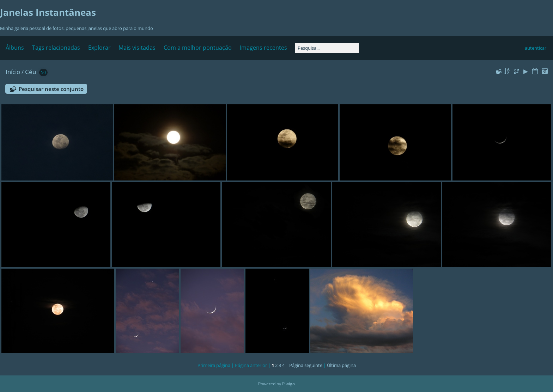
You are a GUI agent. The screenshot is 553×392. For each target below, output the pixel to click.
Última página (341, 365)
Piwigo (288, 384)
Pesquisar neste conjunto (51, 89)
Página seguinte (306, 365)
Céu (31, 72)
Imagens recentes (263, 48)
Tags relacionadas (56, 48)
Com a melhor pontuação (198, 48)
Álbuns (15, 48)
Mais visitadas (137, 48)
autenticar (536, 48)
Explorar (99, 48)
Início (13, 72)
